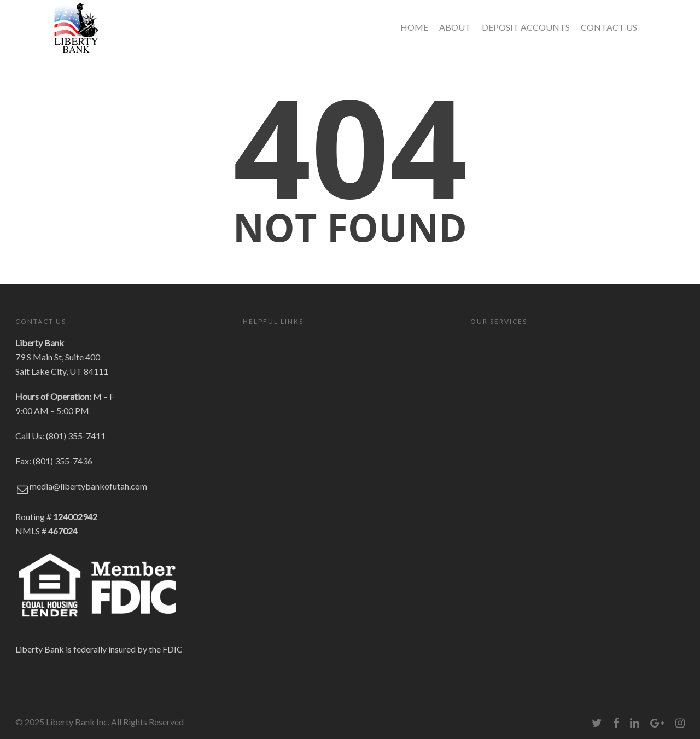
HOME (414, 27)
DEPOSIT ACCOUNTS (526, 27)
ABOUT (455, 27)
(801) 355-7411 (76, 436)
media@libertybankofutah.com (88, 486)
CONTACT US (609, 27)
